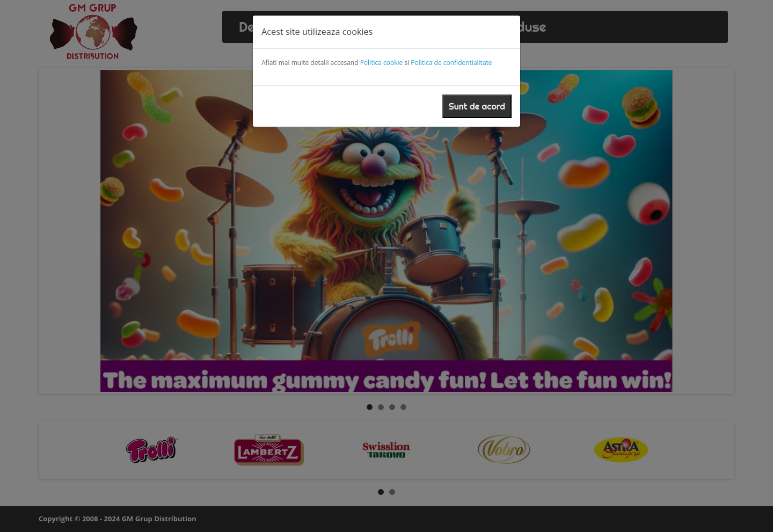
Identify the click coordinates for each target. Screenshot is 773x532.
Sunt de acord (477, 106)
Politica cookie (382, 63)
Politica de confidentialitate (451, 63)
